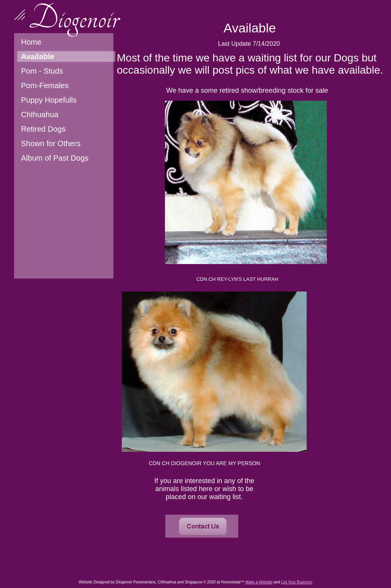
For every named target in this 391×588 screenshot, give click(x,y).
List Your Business (297, 582)
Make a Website (259, 582)
